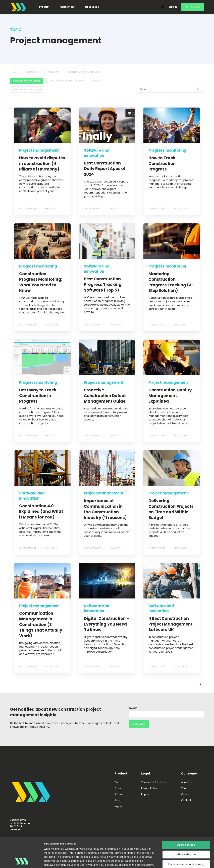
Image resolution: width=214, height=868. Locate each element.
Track (118, 788)
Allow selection (186, 826)
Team (185, 788)
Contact (186, 800)
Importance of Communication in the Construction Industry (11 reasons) (105, 509)
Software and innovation (67, 81)
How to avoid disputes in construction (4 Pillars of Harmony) (42, 163)
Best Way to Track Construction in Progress (38, 396)
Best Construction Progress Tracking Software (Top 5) (103, 285)
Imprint (145, 794)
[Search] (171, 89)
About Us (186, 782)
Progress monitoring (27, 89)
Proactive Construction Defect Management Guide (105, 396)
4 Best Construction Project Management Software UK (170, 624)
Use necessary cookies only (186, 836)
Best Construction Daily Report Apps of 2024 (105, 169)
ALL (15, 72)
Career (185, 794)
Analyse (119, 794)
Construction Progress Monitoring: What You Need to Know (41, 282)
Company (32, 72)
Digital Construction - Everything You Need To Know (106, 624)
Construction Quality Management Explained (170, 396)
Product (53, 72)
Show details (175, 861)
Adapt (118, 800)
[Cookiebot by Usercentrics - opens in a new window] (22, 861)
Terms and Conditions (154, 782)
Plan (117, 782)
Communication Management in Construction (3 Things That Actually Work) (41, 624)
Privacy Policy (149, 788)
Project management (27, 81)
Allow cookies (186, 816)
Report (118, 806)
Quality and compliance (84, 72)
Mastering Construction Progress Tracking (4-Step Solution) (171, 282)
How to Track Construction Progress (162, 163)
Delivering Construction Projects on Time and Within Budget (171, 509)
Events (97, 81)
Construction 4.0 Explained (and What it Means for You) (41, 511)
